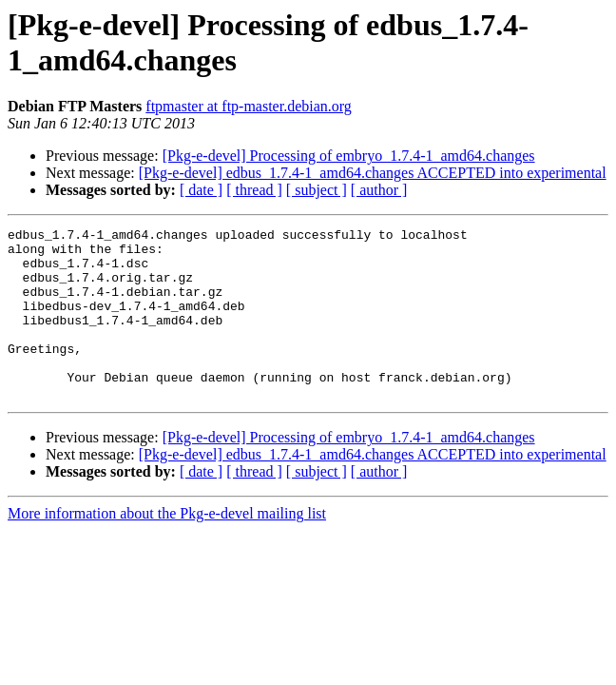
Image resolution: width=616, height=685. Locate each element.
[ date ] (201, 190)
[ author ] (379, 190)
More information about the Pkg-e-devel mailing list (167, 548)
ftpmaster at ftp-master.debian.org (249, 106)
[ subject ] (317, 190)
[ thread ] (254, 190)
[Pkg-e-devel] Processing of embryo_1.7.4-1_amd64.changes (349, 156)
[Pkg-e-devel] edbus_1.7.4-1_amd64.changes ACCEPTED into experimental (373, 173)
